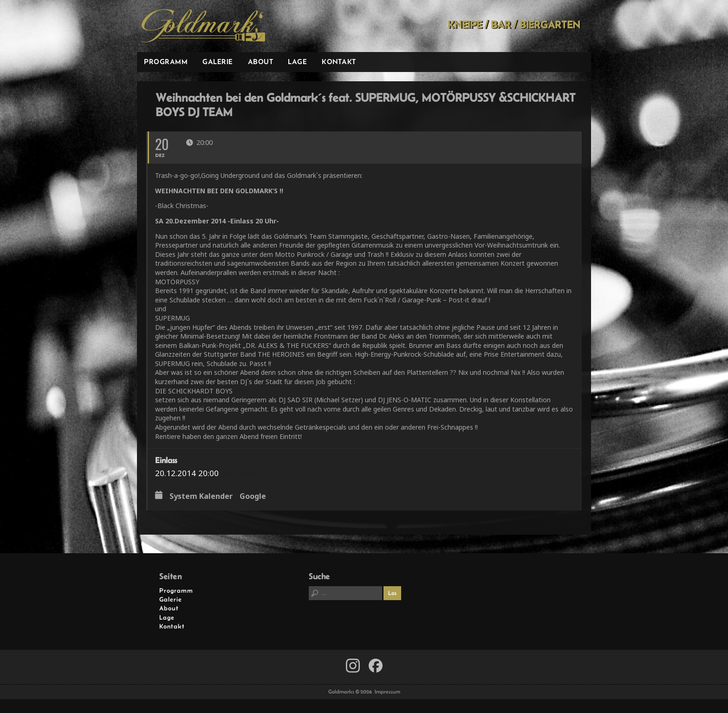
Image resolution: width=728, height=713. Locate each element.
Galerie (218, 62)
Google (253, 497)
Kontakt (339, 62)
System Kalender (201, 497)
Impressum (387, 692)
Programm (166, 62)
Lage (297, 62)
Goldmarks (203, 26)
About (261, 62)
